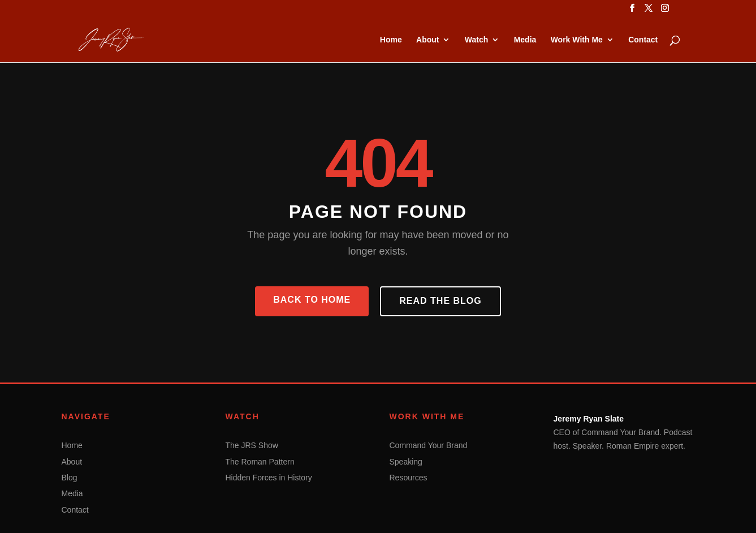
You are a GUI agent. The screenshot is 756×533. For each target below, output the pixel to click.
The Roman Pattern (260, 462)
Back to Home (312, 300)
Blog (70, 478)
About (427, 40)
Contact (643, 40)
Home (391, 40)
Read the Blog (440, 301)
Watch (476, 40)
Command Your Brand (429, 445)
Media (525, 40)
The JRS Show (252, 445)
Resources (409, 478)
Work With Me (577, 40)
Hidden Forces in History (269, 478)
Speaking (406, 462)
